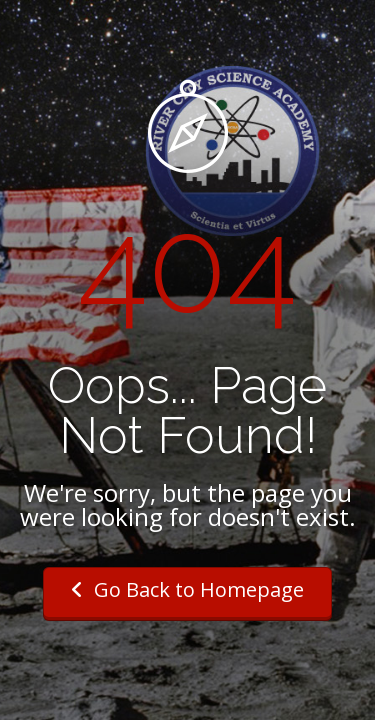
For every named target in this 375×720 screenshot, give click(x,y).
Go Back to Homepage (187, 589)
